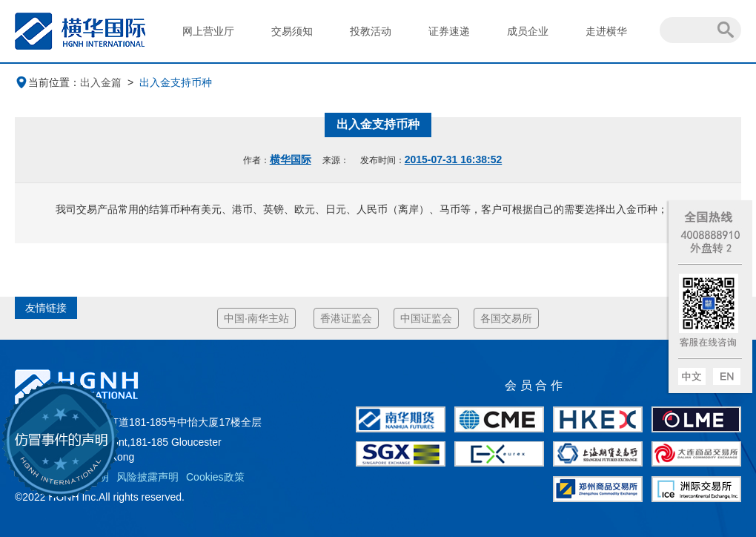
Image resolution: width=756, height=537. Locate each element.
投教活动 (371, 31)
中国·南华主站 (256, 318)
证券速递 (449, 31)
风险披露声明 (147, 477)
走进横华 (606, 31)
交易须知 (292, 31)
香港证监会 (346, 318)
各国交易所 (506, 318)
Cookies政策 (215, 477)
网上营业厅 (208, 31)
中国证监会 (426, 318)
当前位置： (47, 82)
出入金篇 (101, 82)
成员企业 (528, 31)
